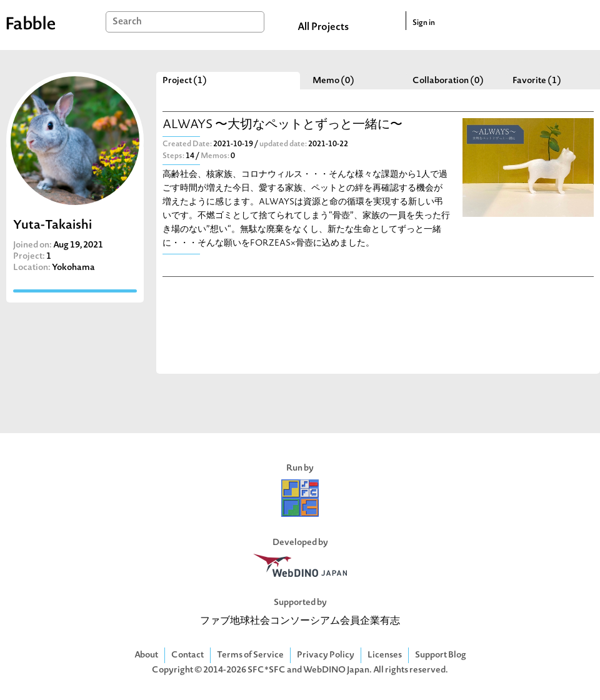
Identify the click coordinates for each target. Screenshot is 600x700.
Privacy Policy (326, 655)
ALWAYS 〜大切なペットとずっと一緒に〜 (282, 125)
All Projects (323, 27)
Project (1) (185, 81)
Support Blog (441, 655)
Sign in (424, 23)
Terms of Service (250, 655)
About (146, 655)
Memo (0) (333, 81)
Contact (187, 655)
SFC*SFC (267, 670)
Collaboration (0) (448, 81)
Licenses (385, 655)
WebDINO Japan (336, 670)
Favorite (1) (537, 81)
